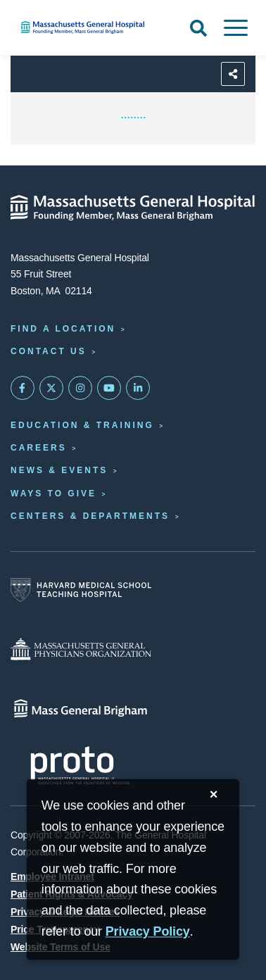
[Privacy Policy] (148, 932)
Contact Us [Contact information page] (49, 351)
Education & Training (82, 425)
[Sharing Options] (233, 74)
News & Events (59, 470)
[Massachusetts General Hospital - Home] (133, 208)
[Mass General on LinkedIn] (138, 388)
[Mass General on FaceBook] (23, 388)
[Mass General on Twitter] (51, 388)
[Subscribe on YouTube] (109, 388)
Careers (39, 448)
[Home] (89, 27)
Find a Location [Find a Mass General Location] (63, 329)
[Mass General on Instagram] (80, 388)
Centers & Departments (90, 516)
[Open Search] (198, 28)
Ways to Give (53, 494)
